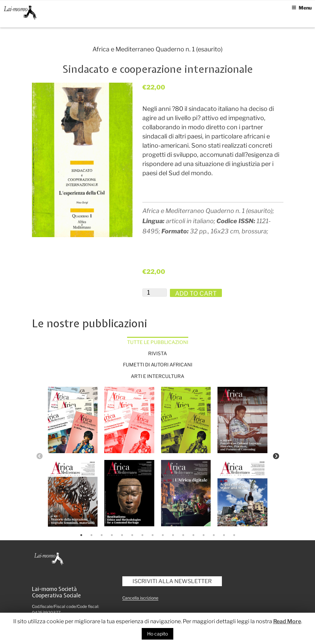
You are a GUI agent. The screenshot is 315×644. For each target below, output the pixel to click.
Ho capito (157, 634)
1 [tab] (81, 535)
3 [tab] (102, 535)
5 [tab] (122, 535)
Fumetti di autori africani (158, 365)
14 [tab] (214, 535)
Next (276, 457)
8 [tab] (153, 535)
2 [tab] (91, 535)
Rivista (157, 353)
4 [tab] (112, 535)
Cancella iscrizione (140, 598)
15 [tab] (224, 535)
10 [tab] (173, 535)
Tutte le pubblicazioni (158, 342)
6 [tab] (132, 535)
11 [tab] (183, 535)
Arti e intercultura (157, 376)
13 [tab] (204, 535)
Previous (39, 457)
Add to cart (196, 293)
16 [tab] (234, 535)
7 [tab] (142, 535)
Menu (302, 8)
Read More (287, 621)
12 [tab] (193, 535)
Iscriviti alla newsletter (172, 581)
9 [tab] (163, 535)
